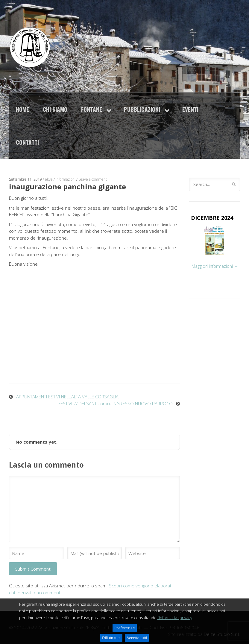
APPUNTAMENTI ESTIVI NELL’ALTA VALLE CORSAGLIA (67, 397)
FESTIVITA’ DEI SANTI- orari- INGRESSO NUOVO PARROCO (116, 403)
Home (22, 109)
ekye (49, 179)
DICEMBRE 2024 (212, 218)
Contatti (27, 142)
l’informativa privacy (175, 618)
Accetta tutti (137, 638)
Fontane (92, 109)
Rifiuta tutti (111, 638)
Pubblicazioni (142, 109)
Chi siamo (55, 109)
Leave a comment (93, 179)
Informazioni (66, 179)
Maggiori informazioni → (215, 266)
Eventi (190, 109)
